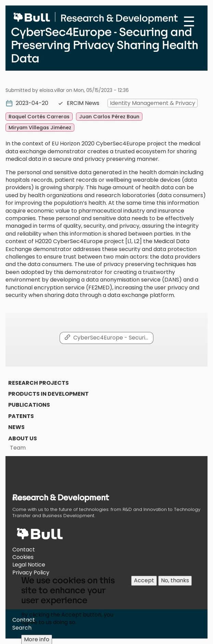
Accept (144, 585)
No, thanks (175, 585)
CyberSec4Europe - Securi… (111, 338)
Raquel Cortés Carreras (39, 117)
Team (18, 448)
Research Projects (39, 383)
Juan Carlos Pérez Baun (109, 117)
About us (23, 438)
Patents (21, 416)
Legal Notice (29, 565)
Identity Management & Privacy (153, 103)
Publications (29, 405)
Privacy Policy (31, 573)
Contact (24, 550)
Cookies (23, 557)
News (16, 427)
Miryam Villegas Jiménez (40, 128)
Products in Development (48, 394)
